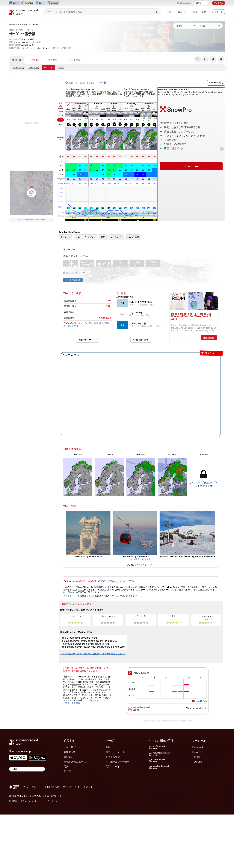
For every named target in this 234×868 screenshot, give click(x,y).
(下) (48, 67)
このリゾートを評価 (71, 659)
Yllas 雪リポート (87, 340)
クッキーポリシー (52, 801)
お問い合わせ (52, 787)
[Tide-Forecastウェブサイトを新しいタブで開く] (41, 3)
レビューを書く (93, 659)
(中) (34, 67)
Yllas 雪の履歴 (141, 340)
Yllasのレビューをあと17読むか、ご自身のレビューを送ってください (93, 654)
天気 (171, 12)
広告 (26, 787)
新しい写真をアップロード (141, 565)
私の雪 (67, 771)
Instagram (198, 752)
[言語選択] (202, 3)
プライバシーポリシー (30, 801)
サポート (36, 787)
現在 (35, 60)
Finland (25, 25)
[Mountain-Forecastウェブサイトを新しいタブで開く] (28, 3)
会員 (108, 747)
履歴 (103, 237)
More (61, 139)
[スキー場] (210, 26)
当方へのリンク (71, 787)
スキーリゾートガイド (86, 237)
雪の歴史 (53, 60)
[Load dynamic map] (32, 193)
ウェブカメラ (116, 237)
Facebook (198, 747)
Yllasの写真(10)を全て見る (141, 559)
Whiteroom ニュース (75, 762)
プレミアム (218, 3)
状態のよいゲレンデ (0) (121, 581)
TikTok (196, 757)
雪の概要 (68, 757)
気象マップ (70, 752)
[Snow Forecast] (24, 12)
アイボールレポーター (118, 762)
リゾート (13, 25)
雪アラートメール (115, 752)
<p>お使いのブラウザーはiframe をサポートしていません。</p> (167, 693)
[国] (186, 26)
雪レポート (66, 237)
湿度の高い (61, 179)
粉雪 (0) (98, 323)
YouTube (197, 762)
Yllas (36, 25)
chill (61, 175)
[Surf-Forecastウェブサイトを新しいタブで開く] (14, 3)
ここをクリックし (72, 596)
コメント (88, 787)
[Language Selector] (27, 769)
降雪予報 (17, 60)
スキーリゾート (72, 747)
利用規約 (13, 801)
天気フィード (113, 766)
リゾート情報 (74, 60)
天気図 (61, 67)
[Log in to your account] (219, 12)
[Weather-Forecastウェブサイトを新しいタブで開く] (53, 3)
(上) (18, 67)
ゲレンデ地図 (133, 237)
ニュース (183, 12)
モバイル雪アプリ (115, 757)
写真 (195, 12)
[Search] (158, 12)
